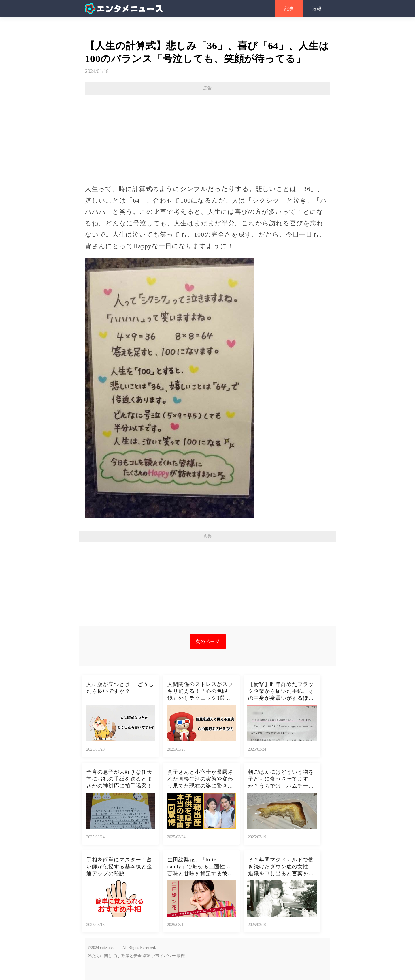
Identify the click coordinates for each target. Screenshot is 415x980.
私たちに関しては (104, 956)
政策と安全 (131, 956)
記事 (289, 9)
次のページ (208, 641)
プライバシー (164, 956)
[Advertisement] (207, 136)
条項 (146, 956)
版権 (181, 956)
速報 (317, 9)
